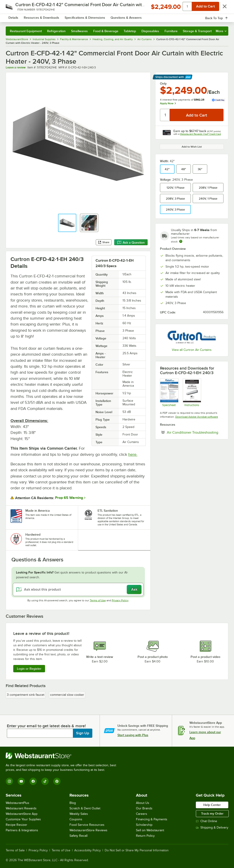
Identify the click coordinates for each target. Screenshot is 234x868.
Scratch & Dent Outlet (85, 808)
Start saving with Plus (133, 735)
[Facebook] (33, 781)
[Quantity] (165, 115)
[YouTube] (21, 781)
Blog (73, 803)
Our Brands (144, 808)
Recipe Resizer (16, 825)
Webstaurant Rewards (21, 808)
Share (104, 242)
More (221, 31)
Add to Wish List (192, 147)
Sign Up (83, 733)
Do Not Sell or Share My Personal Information (137, 850)
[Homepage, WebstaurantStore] (34, 17)
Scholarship (144, 825)
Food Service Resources (87, 825)
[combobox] (109, 17)
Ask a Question (131, 242)
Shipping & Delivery (212, 828)
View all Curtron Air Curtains (192, 350)
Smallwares (79, 31)
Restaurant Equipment (26, 31)
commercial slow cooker (67, 695)
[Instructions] (192, 392)
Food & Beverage (106, 31)
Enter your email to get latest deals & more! (46, 726)
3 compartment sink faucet (26, 695)
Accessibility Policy (88, 850)
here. (133, 454)
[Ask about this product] (78, 589)
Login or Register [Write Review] (29, 669)
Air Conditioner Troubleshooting (195, 432)
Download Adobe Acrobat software (197, 417)
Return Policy (145, 836)
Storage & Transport (197, 31)
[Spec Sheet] (169, 392)
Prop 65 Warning (69, 498)
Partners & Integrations (22, 830)
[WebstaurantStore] (63, 756)
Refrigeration (56, 31)
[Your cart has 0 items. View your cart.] (221, 17)
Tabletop (130, 31)
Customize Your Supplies (23, 819)
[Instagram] (9, 781)
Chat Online (206, 821)
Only (163, 83)
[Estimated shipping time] (181, 241)
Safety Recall (78, 836)
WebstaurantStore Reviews (88, 830)
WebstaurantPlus (17, 803)
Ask (134, 589)
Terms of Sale (15, 850)
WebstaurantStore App (22, 814)
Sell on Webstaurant (150, 830)
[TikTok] (45, 781)
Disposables (150, 31)
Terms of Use (98, 600)
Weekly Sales (79, 814)
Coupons (76, 819)
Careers (142, 814)
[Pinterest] (57, 781)
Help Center (212, 805)
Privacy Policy (120, 600)
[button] (67, 223)
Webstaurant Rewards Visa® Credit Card (201, 134)
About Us (143, 803)
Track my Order (212, 813)
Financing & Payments (152, 819)
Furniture (171, 31)
